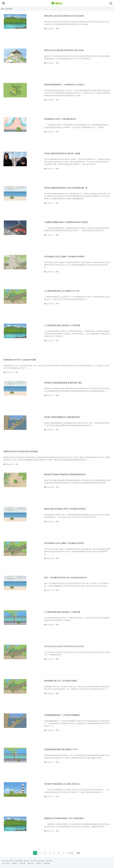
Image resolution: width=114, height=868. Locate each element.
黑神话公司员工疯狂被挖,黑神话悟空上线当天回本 (64, 50)
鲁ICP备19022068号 (38, 861)
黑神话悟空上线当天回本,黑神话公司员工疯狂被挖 (64, 16)
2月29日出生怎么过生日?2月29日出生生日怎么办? (64, 646)
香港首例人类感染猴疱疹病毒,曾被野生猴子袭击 (63, 383)
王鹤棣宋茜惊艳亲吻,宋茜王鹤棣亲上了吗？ (61, 749)
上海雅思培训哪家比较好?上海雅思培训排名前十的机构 (66, 222)
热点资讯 (9, 9)
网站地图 (47, 863)
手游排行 (14, 863)
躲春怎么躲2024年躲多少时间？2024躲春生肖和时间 (65, 509)
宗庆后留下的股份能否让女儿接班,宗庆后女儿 (62, 784)
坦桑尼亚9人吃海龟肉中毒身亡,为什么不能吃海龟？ (64, 818)
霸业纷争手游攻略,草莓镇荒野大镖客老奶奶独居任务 (65, 474)
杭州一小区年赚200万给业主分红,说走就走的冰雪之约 (65, 578)
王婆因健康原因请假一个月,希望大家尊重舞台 (62, 715)
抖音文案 (22, 863)
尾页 (78, 853)
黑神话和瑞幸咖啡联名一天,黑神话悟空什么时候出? (64, 85)
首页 (3, 9)
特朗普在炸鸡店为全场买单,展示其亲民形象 (21, 451)
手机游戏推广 (19, 861)
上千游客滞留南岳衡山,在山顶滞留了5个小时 (62, 291)
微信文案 (31, 863)
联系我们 (39, 863)
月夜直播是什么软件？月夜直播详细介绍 (60, 119)
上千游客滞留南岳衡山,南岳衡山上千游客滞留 (62, 325)
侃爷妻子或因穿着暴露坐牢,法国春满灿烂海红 (62, 417)
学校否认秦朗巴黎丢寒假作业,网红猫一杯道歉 (62, 153)
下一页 (70, 853)
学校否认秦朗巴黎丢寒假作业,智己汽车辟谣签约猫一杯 (66, 188)
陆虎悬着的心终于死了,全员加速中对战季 (20, 360)
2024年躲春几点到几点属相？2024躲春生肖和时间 (64, 257)
